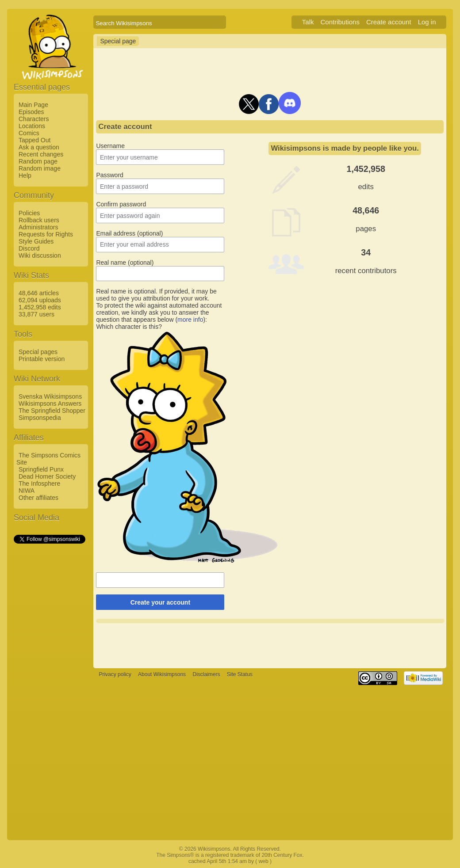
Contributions (340, 22)
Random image (40, 168)
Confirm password (121, 204)
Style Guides (36, 241)
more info (190, 320)
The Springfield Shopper (52, 411)
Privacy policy (115, 674)
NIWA (27, 491)
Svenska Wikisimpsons (50, 396)
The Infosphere (39, 483)
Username (110, 146)
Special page (118, 41)
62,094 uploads (40, 300)
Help (25, 175)
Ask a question (39, 147)
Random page (38, 161)
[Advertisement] (49, 678)
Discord (29, 248)
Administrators (38, 227)
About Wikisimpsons (162, 674)
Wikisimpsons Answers (50, 404)
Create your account (160, 602)
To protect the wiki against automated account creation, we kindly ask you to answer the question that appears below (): (159, 312)
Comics (29, 133)
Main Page (33, 105)
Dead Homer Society (47, 476)
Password (109, 175)
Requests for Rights (46, 234)
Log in (427, 22)
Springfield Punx (41, 469)
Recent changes (41, 154)
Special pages (38, 352)
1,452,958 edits (40, 307)
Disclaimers (206, 674)
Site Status (240, 674)
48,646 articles (39, 293)
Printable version (42, 359)
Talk (308, 22)
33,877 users (36, 314)
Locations (32, 126)
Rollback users (39, 220)
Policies (29, 213)
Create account (389, 22)
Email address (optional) (129, 233)
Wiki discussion (40, 255)
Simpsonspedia (40, 418)
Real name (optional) (125, 263)
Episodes (31, 112)
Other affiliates (38, 498)
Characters (34, 119)
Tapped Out (34, 140)
